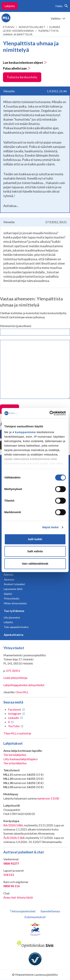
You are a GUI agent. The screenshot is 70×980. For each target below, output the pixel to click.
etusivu (9, 27)
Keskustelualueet (32, 27)
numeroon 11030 (48, 798)
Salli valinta (35, 551)
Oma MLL (22, 692)
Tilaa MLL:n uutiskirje (17, 733)
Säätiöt (8, 594)
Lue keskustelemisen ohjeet (25, 63)
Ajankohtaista (14, 635)
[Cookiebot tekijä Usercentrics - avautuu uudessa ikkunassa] (50, 413)
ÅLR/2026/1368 (14, 838)
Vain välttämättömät (35, 564)
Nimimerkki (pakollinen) (16, 326)
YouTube (14, 726)
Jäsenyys (9, 579)
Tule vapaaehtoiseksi (16, 627)
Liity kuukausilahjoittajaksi (20, 759)
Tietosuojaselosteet (23, 911)
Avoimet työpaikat (14, 584)
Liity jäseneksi (12, 617)
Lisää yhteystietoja (15, 678)
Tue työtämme (14, 611)
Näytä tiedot (50, 527)
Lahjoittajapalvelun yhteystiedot (24, 685)
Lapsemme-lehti (13, 589)
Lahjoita (10, 6)
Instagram (15, 713)
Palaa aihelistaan (17, 68)
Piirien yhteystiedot (15, 603)
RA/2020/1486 (13, 825)
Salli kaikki (35, 539)
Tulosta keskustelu (22, 77)
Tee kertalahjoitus (15, 755)
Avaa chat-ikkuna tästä (18, 897)
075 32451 (13, 671)
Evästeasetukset (35, 917)
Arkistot (9, 575)
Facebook (15, 709)
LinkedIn (14, 718)
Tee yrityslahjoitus (15, 763)
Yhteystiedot (12, 598)
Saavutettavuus (50, 911)
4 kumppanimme (24, 432)
